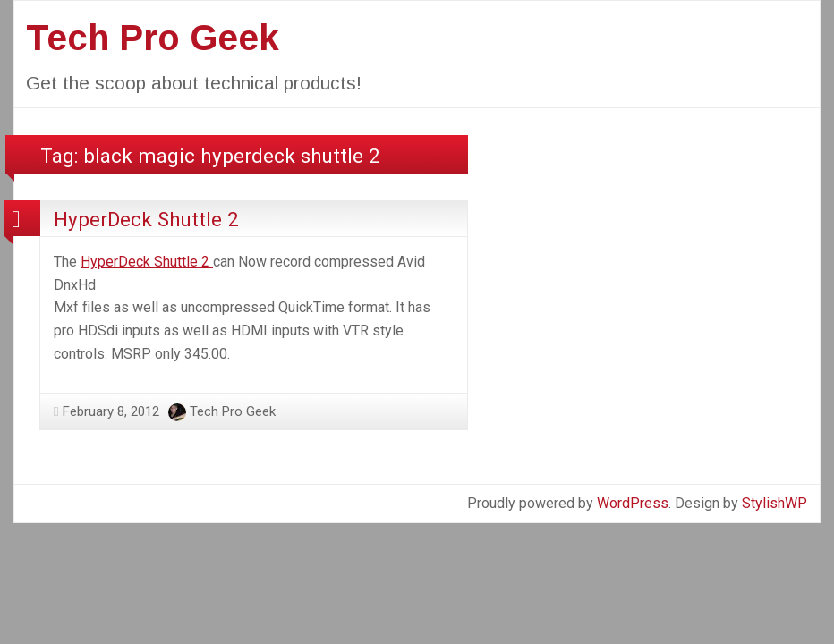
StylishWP (774, 503)
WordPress (633, 503)
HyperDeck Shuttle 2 (146, 219)
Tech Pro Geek (153, 38)
